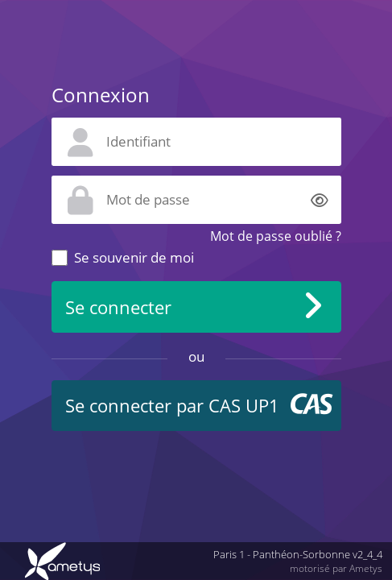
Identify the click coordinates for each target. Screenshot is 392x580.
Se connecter (118, 307)
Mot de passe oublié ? (276, 236)
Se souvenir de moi (134, 257)
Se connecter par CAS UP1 (172, 406)
